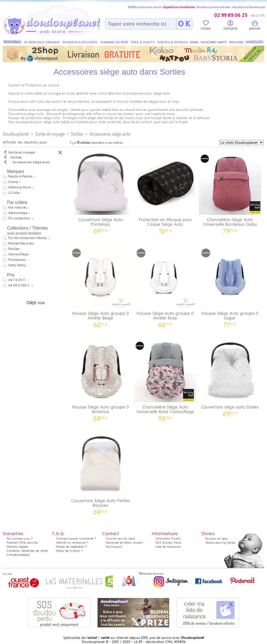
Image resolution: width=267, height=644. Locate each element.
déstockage (18, 213)
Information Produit (168, 538)
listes (206, 26)
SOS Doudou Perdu (169, 543)
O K (184, 24)
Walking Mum (20, 187)
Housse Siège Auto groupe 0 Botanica (101, 379)
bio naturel (17, 207)
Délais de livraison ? (69, 551)
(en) (28, 555)
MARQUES (255, 42)
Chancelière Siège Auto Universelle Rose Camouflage (165, 379)
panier (255, 26)
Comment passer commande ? (76, 538)
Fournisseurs (114, 547)
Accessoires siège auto (110, 134)
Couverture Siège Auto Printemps (101, 191)
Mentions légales (17, 547)
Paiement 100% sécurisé (22, 543)
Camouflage (18, 254)
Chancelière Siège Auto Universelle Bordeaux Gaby (230, 191)
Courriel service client (120, 538)
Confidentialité (16, 555)
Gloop (13, 182)
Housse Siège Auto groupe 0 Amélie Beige (101, 285)
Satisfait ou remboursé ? (72, 543)
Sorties (77, 134)
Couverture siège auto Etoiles (230, 376)
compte (230, 26)
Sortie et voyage (50, 134)
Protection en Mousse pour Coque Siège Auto (165, 191)
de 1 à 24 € (18, 280)
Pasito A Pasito (20, 176)
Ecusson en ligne (216, 538)
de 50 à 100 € (21, 285)
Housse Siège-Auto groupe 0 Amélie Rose (165, 285)
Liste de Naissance (168, 547)
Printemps (17, 260)
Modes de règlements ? (72, 547)
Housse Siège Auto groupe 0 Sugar (230, 285)
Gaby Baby (17, 265)
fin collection (19, 218)
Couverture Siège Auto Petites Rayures (101, 472)
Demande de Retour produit (124, 543)
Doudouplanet (16, 134)
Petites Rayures (21, 243)
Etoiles (14, 249)
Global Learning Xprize (220, 543)
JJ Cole (14, 193)
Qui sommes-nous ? (20, 538)
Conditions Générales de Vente (27, 551)
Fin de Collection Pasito (28, 238)
